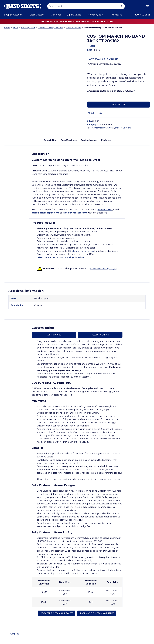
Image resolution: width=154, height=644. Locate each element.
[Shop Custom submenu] (45, 15)
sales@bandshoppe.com (45, 213)
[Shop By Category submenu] (24, 15)
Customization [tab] (89, 140)
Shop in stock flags (52, 21)
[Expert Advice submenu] (82, 15)
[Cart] (147, 6)
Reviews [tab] (106, 140)
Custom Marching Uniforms (50, 28)
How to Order (119, 104)
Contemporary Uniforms (103, 128)
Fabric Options (54, 335)
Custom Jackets (73, 28)
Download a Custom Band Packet (57, 613)
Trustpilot (92, 46)
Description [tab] (50, 140)
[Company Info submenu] (104, 15)
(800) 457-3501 (142, 15)
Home (7, 28)
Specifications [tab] (69, 140)
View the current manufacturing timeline (61, 257)
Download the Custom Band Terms (97, 613)
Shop (15, 28)
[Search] (122, 6)
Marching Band (28, 28)
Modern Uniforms (123, 128)
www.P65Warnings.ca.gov (103, 268)
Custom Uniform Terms (81, 251)
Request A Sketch (100, 335)
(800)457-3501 (105, 210)
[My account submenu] (123, 15)
